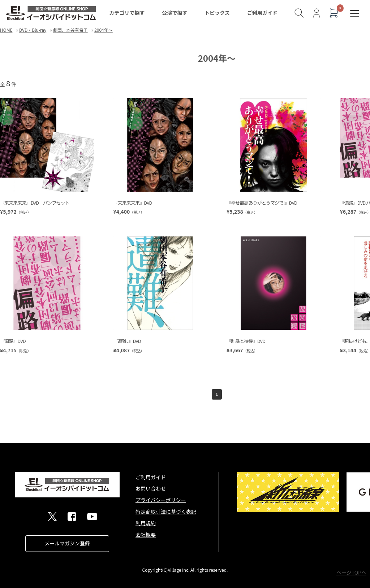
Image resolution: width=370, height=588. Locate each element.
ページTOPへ (351, 572)
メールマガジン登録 (67, 543)
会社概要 (146, 535)
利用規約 (146, 523)
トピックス (217, 13)
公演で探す (175, 13)
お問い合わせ (151, 488)
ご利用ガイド (262, 13)
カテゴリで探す (127, 13)
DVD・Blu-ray (33, 30)
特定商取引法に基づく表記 (166, 511)
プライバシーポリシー (161, 500)
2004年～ (104, 30)
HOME (6, 30)
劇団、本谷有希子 (70, 30)
